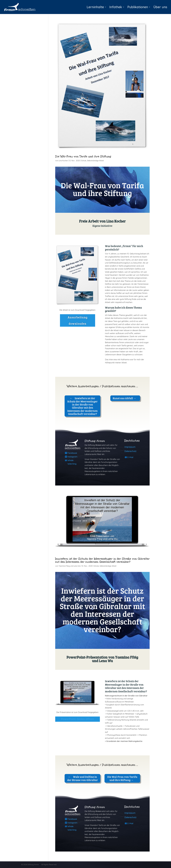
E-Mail (130, 457)
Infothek (116, 8)
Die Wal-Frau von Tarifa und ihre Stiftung (83, 156)
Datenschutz (130, 451)
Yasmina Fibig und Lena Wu (70, 566)
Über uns (160, 8)
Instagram (72, 457)
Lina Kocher (63, 161)
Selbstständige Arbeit (95, 161)
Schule (84, 161)
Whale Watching (72, 462)
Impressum (130, 447)
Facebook (72, 453)
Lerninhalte (95, 8)
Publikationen (138, 8)
